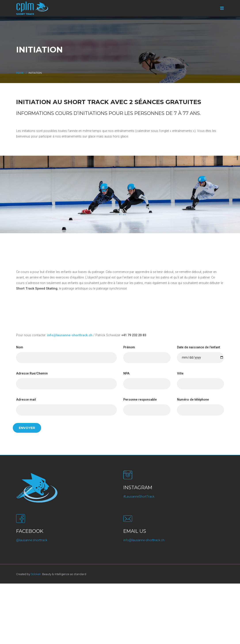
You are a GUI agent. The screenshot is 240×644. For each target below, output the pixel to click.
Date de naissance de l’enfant (198, 347)
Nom (20, 347)
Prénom (129, 347)
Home (20, 73)
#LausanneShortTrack (139, 497)
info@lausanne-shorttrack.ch (144, 540)
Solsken (36, 574)
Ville (180, 373)
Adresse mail (26, 400)
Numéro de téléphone (193, 400)
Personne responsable (140, 400)
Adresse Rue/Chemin (32, 373)
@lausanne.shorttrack (32, 540)
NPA (126, 373)
